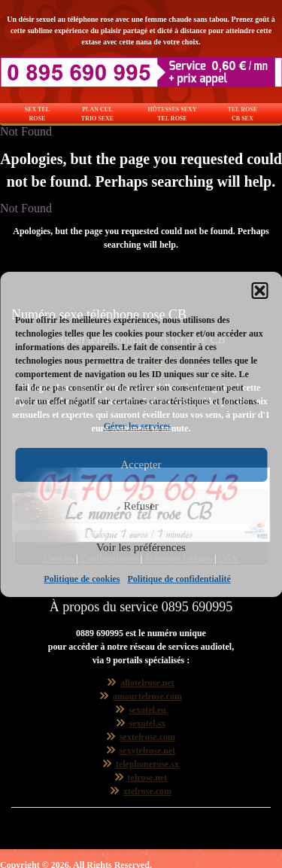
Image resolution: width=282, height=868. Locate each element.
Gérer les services (138, 426)
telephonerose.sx (147, 764)
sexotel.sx (147, 723)
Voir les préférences (141, 547)
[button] (259, 291)
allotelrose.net (147, 683)
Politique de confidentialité (179, 579)
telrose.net (148, 778)
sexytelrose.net (148, 751)
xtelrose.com (147, 791)
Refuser (141, 506)
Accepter (141, 464)
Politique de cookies (82, 579)
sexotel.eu (147, 710)
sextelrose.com (147, 737)
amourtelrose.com (147, 696)
